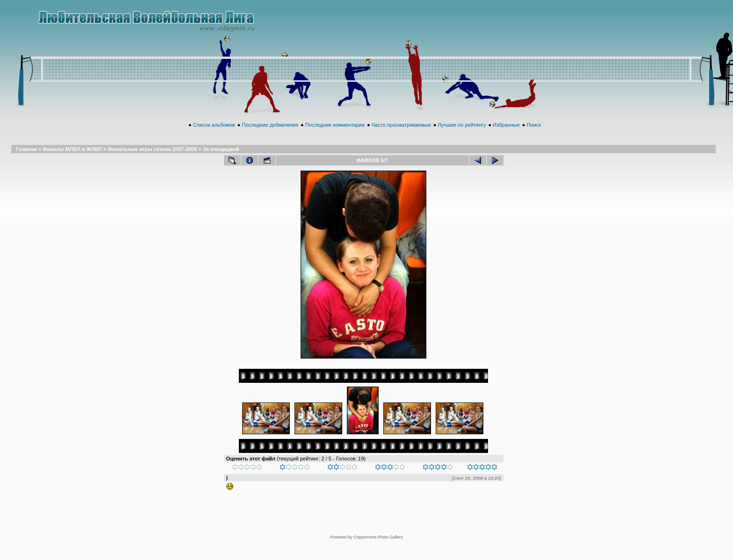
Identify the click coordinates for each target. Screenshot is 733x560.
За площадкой (221, 159)
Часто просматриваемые (401, 135)
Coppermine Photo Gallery (378, 521)
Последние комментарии (335, 135)
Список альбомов (214, 135)
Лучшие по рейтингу (462, 135)
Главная (26, 159)
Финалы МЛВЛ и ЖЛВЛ (72, 159)
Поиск (533, 135)
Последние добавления (270, 135)
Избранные (506, 135)
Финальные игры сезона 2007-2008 (152, 159)
